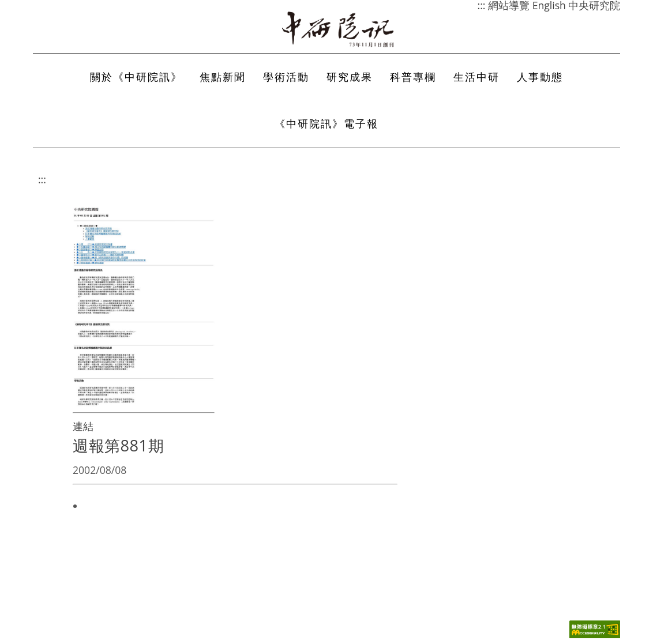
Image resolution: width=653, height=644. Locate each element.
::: (42, 179)
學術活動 (286, 77)
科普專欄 (413, 77)
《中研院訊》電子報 (326, 123)
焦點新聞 (223, 77)
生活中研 (476, 77)
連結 (83, 426)
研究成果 (350, 77)
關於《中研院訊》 (136, 77)
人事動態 (540, 77)
